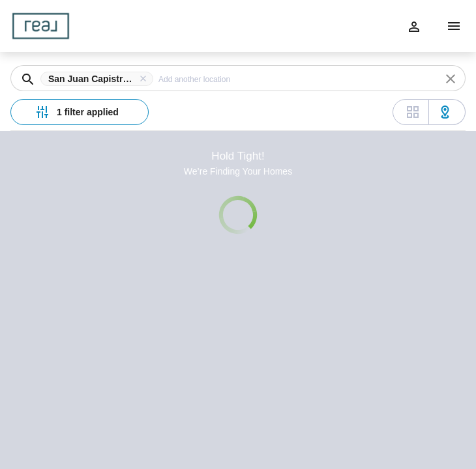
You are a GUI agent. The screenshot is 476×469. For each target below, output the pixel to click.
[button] (99, 79)
